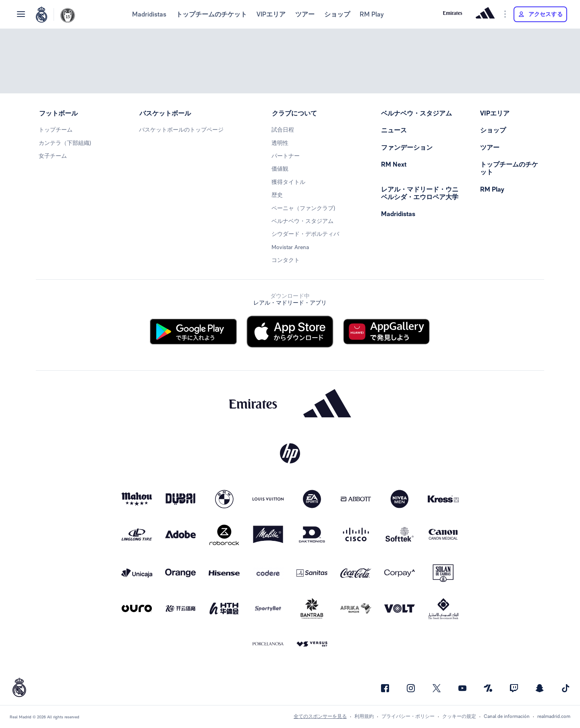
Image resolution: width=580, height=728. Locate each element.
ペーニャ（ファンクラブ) (303, 208)
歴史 (277, 195)
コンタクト (286, 260)
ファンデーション (407, 147)
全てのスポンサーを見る (320, 716)
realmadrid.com (554, 716)
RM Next (394, 164)
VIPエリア (271, 14)
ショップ (337, 14)
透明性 (280, 143)
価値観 (280, 169)
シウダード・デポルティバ (305, 234)
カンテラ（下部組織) (65, 143)
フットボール (58, 113)
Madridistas (149, 14)
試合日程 (283, 130)
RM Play (372, 14)
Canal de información (507, 716)
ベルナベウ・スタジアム (302, 221)
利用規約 (364, 716)
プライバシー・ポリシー (408, 716)
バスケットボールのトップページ (181, 130)
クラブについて (294, 113)
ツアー (305, 14)
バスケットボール (165, 113)
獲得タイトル (288, 182)
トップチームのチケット (211, 14)
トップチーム (56, 130)
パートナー (286, 156)
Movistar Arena (290, 247)
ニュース (394, 130)
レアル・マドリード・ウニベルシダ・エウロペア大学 (420, 193)
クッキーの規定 (459, 716)
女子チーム (53, 156)
